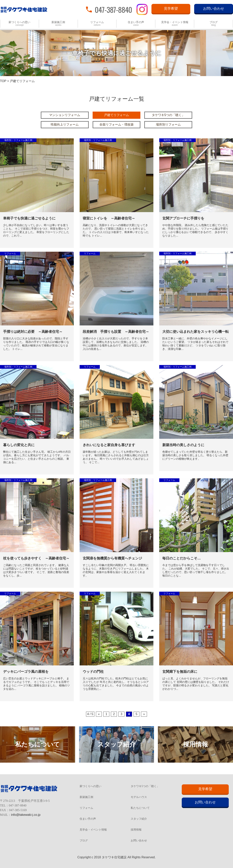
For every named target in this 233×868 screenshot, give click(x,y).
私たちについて (140, 808)
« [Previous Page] (99, 714)
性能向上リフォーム (65, 124)
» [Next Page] (144, 714)
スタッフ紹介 (139, 819)
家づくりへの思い (19, 24)
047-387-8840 (113, 9)
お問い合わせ (214, 9)
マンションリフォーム (65, 115)
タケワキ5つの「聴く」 (168, 115)
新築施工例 (58, 24)
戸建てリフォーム (116, 115)
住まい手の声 (136, 24)
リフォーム (97, 24)
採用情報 (136, 830)
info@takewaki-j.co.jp (26, 815)
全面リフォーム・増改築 (116, 124)
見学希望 (171, 9)
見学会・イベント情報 (175, 24)
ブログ (214, 24)
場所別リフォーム (168, 124)
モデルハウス (139, 797)
